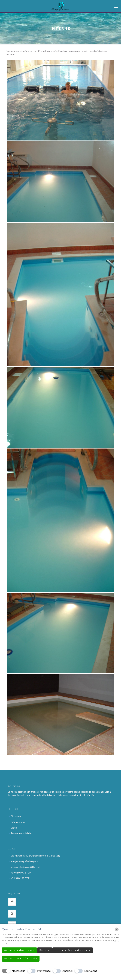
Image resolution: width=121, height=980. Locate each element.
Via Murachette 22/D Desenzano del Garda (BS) (35, 856)
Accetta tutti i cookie (21, 958)
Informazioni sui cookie (73, 950)
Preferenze (44, 971)
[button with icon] (12, 902)
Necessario (19, 971)
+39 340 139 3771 (21, 878)
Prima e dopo (18, 822)
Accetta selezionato (19, 950)
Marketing (91, 971)
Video (14, 828)
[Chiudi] (117, 929)
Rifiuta (45, 950)
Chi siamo (16, 816)
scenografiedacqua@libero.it (25, 867)
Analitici (67, 971)
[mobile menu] (116, 6)
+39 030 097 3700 (21, 873)
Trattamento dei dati (22, 833)
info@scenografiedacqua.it (24, 861)
